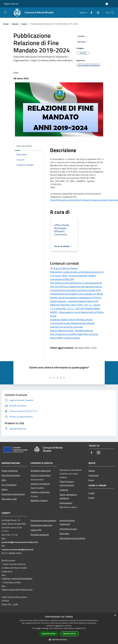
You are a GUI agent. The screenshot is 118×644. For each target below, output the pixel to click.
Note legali (64, 534)
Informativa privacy (68, 529)
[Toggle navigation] (5, 12)
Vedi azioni (83, 42)
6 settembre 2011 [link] (94, 159)
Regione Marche (11, 4)
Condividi (83, 36)
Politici (5, 489)
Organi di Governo (10, 471)
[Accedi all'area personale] (107, 4)
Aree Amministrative (11, 475)
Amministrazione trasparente (67, 522)
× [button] (115, 616)
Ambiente (64, 490)
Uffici (4, 480)
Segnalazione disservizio (41, 525)
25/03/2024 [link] (72, 169)
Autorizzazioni (66, 503)
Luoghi (91, 493)
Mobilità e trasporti (39, 500)
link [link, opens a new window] (84, 628)
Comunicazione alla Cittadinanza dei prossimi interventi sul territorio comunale (72, 325)
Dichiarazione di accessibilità (72, 538)
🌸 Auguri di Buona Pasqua (64, 268)
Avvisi (24, 24)
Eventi (91, 498)
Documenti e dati (9, 499)
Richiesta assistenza (40, 535)
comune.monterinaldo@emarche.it (17, 549)
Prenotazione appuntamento (43, 520)
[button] (59, 640)
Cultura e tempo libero (41, 475)
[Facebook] (90, 12)
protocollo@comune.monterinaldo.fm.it (20, 542)
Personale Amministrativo (13, 494)
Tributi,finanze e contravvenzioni (67, 483)
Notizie (92, 471)
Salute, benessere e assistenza (68, 496)
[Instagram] (97, 12)
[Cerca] (112, 13)
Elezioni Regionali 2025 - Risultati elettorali (71, 330)
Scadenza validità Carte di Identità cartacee (71, 320)
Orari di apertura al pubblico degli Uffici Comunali (74, 334)
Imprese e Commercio (40, 484)
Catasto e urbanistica (40, 492)
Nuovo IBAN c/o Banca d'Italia (65, 338)
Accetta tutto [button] (49, 634)
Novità (15, 24)
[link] (94, 159)
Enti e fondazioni (9, 485)
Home (6, 24)
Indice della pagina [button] (24, 146)
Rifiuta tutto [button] (70, 634)
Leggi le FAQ (36, 530)
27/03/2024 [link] (72, 172)
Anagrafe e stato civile (41, 471)
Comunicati (94, 475)
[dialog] (59, 628)
